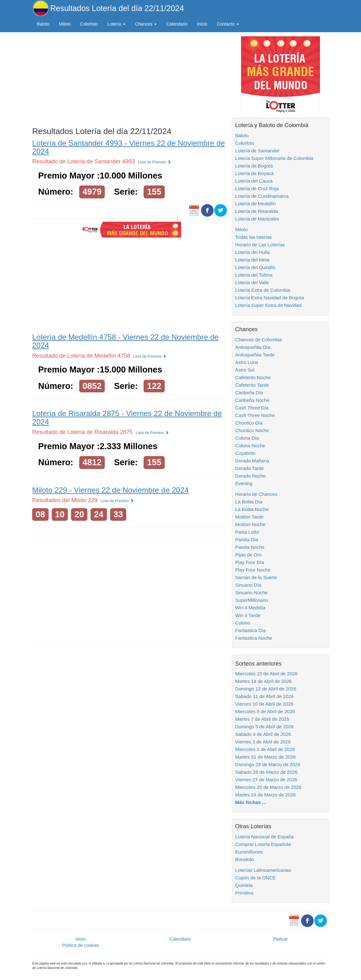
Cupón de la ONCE (255, 878)
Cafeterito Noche (253, 377)
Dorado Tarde (249, 468)
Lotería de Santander (257, 151)
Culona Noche (250, 446)
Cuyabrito (245, 453)
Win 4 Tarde (248, 615)
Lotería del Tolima (254, 275)
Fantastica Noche (254, 638)
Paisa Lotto (247, 532)
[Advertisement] (130, 78)
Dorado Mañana (252, 461)
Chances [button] (146, 24)
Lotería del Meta (252, 260)
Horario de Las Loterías (260, 245)
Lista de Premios (154, 162)
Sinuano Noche (251, 593)
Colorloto (89, 24)
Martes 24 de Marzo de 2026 (265, 795)
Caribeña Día (249, 393)
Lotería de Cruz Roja (257, 188)
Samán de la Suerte (256, 577)
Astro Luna (247, 362)
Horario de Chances (256, 494)
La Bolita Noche (252, 509)
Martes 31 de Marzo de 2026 (265, 757)
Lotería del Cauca (254, 181)
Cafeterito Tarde (252, 385)
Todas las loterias (253, 237)
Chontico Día (249, 423)
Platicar (280, 939)
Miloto (65, 24)
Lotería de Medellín (255, 204)
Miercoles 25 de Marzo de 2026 (268, 787)
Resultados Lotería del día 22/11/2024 (117, 8)
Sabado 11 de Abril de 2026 (264, 696)
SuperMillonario (252, 600)
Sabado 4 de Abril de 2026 (263, 734)
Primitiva (244, 893)
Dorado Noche (250, 476)
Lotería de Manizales (257, 219)
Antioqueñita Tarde (255, 355)
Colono (243, 623)
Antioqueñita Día (253, 347)
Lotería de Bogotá (254, 166)
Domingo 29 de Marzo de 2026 (268, 764)
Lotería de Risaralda (256, 211)
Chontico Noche (252, 430)
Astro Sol (245, 370)
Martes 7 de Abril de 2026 (262, 719)
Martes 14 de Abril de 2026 (263, 681)
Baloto (43, 24)
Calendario (177, 24)
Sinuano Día (248, 585)
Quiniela (244, 885)
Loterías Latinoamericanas (263, 870)
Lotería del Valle (252, 282)
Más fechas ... (251, 802)
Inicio (202, 24)
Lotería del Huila (252, 252)
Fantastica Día (250, 630)
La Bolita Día (249, 502)
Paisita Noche (250, 547)
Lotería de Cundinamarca (262, 196)
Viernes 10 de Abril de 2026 (264, 704)
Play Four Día (250, 562)
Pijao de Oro (248, 555)
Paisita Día (247, 540)
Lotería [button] (116, 24)
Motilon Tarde (249, 517)
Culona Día (247, 438)
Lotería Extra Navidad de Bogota (269, 298)
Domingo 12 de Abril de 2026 (266, 689)
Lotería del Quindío (255, 267)
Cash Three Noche (255, 415)
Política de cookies (81, 945)
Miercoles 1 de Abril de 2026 (265, 749)
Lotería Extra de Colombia (263, 290)
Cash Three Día (252, 408)
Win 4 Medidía (250, 608)
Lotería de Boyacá (254, 173)
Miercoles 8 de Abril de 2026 (265, 711)
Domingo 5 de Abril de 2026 (264, 727)
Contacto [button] (228, 24)
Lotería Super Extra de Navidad (268, 305)
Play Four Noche (253, 570)
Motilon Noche (250, 524)
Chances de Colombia (258, 340)
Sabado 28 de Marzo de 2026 (266, 772)
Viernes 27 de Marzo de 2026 (266, 780)
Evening (244, 483)
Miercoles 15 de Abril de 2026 (266, 674)
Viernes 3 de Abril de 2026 (263, 742)
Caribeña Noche (252, 400)
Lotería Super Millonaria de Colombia (274, 158)
